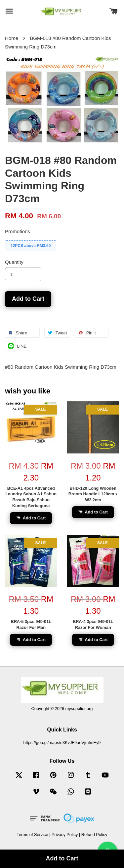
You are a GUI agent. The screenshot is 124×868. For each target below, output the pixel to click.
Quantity (14, 262)
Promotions (18, 231)
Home (12, 38)
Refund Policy (94, 835)
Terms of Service (33, 835)
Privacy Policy (65, 835)
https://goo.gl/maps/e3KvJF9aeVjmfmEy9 (62, 743)
